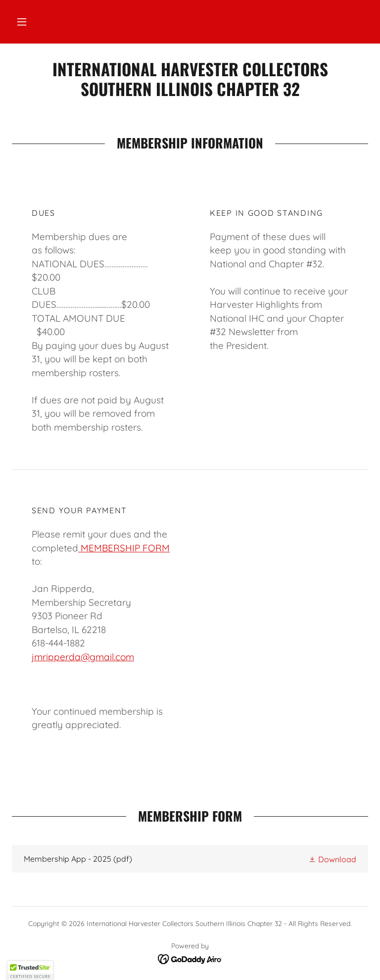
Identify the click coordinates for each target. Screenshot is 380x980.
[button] (22, 22)
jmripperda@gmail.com (83, 657)
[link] (190, 93)
